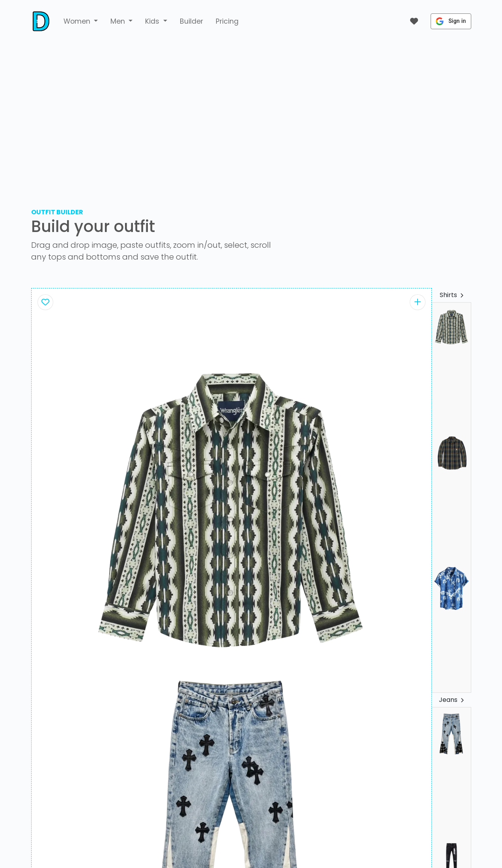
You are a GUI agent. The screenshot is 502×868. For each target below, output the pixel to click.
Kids (153, 21)
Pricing (227, 21)
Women (78, 21)
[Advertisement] (251, 117)
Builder (191, 21)
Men (119, 21)
